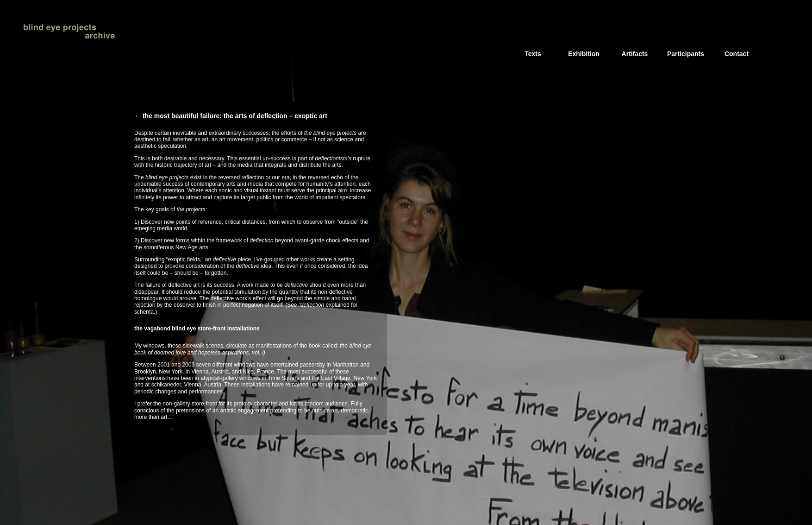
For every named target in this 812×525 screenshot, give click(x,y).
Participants (686, 54)
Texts (533, 54)
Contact (737, 54)
